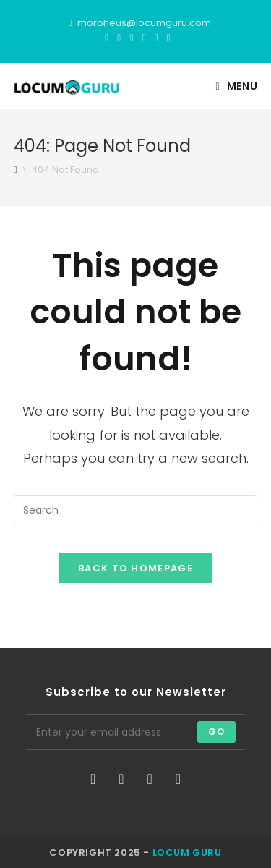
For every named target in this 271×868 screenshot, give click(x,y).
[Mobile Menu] (237, 86)
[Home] (16, 170)
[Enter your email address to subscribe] (136, 732)
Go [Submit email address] (216, 732)
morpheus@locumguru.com (144, 23)
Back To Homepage (135, 568)
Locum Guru (187, 852)
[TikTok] (167, 38)
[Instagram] (144, 38)
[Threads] (131, 38)
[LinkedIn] (156, 38)
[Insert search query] (136, 510)
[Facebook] (119, 38)
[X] (107, 38)
